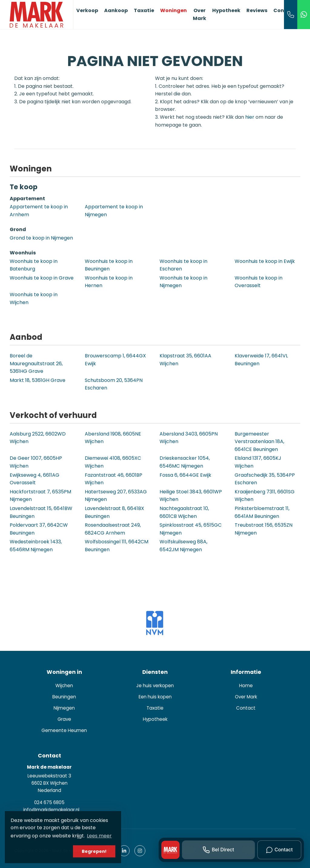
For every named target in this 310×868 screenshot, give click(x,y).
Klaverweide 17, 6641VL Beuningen (261, 360)
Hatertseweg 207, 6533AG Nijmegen (116, 496)
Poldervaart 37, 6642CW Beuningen (39, 529)
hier (250, 117)
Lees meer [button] (99, 836)
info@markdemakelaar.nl (51, 810)
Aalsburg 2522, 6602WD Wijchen (38, 438)
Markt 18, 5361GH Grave (38, 380)
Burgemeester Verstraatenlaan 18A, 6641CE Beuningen (259, 442)
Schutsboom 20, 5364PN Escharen (114, 384)
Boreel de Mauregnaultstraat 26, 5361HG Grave (36, 363)
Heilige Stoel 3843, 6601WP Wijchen (191, 496)
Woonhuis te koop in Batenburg (34, 265)
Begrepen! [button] (94, 851)
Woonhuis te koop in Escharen (183, 265)
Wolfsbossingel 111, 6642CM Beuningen (117, 546)
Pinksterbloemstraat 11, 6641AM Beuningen (262, 512)
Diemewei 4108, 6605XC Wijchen (113, 462)
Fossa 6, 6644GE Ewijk (185, 475)
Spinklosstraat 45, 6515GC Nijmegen (191, 529)
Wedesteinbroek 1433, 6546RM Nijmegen (36, 546)
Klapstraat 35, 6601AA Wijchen (185, 360)
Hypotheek (226, 10)
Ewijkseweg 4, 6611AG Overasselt (35, 479)
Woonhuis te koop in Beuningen (109, 265)
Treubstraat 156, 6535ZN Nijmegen (264, 529)
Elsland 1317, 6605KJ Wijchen (258, 462)
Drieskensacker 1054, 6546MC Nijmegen (185, 462)
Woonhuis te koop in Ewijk (265, 261)
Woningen (173, 10)
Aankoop (116, 10)
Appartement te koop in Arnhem (39, 211)
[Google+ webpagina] (140, 851)
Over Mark (200, 14)
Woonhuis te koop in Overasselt (259, 282)
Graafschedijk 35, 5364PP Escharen (265, 479)
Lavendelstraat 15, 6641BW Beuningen (41, 512)
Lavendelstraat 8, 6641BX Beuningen (114, 512)
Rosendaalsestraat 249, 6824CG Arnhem (113, 529)
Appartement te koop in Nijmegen (114, 211)
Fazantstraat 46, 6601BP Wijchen (114, 479)
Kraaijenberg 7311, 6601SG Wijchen (265, 496)
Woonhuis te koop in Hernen (109, 282)
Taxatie (144, 10)
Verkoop (87, 10)
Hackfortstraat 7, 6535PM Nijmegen (40, 496)
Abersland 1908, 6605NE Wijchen (113, 438)
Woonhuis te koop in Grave (42, 278)
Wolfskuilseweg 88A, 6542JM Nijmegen (183, 546)
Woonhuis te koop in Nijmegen (183, 282)
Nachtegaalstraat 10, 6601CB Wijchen (184, 512)
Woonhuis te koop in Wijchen (34, 298)
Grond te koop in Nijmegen (41, 238)
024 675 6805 (49, 802)
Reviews (257, 10)
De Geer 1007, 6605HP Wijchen (36, 462)
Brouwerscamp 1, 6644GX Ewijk (115, 360)
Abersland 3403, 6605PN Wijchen (189, 438)
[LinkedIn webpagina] (124, 851)
